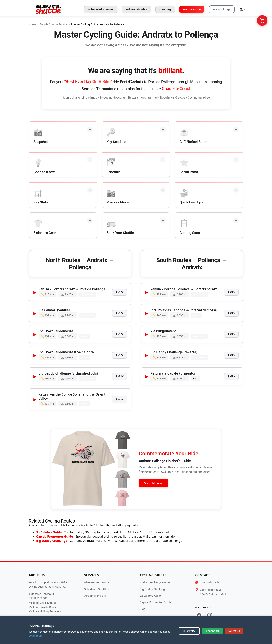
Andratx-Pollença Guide (155, 582)
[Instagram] (210, 615)
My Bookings (222, 9)
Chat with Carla (210, 582)
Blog (143, 609)
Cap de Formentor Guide (55, 537)
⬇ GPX (119, 292)
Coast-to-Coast (176, 89)
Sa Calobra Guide (49, 532)
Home (32, 24)
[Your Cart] (262, 20)
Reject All (234, 631)
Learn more (36, 636)
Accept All (212, 631)
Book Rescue (192, 9)
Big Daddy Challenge (52, 541)
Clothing (165, 9)
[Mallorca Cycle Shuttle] (48, 9)
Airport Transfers (95, 596)
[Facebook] (199, 615)
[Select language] (243, 9)
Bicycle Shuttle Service (54, 24)
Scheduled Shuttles (101, 9)
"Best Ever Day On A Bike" (88, 82)
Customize (189, 631)
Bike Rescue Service (97, 582)
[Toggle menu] (29, 9)
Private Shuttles (136, 9)
